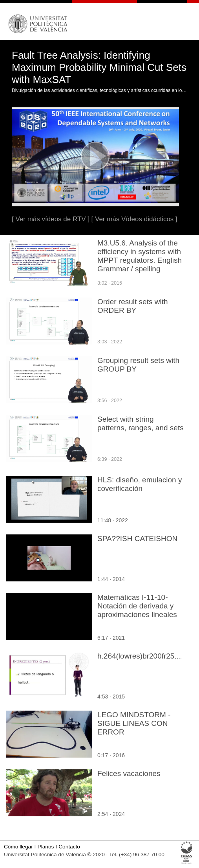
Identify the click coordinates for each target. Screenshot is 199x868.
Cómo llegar (18, 847)
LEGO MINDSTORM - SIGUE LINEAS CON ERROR (134, 723)
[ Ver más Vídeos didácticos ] (134, 219)
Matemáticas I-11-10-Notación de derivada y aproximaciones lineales (137, 606)
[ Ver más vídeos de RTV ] (51, 219)
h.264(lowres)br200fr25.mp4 (144, 656)
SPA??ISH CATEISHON (137, 539)
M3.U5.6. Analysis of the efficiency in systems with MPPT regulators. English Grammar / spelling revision (140, 260)
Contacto (69, 847)
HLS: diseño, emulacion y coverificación (140, 484)
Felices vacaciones (129, 773)
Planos (46, 847)
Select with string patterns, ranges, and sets (141, 423)
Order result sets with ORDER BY (133, 306)
